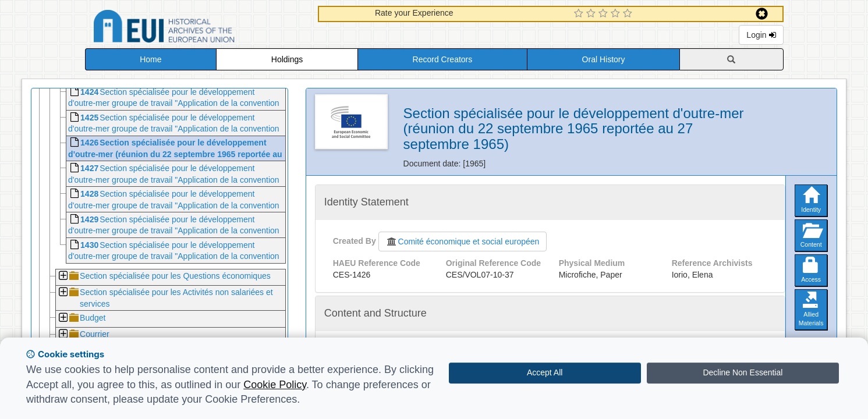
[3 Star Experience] (605, 14)
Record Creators (443, 59)
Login (761, 35)
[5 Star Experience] (629, 14)
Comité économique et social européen (463, 242)
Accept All (545, 372)
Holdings (287, 59)
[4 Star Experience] (617, 14)
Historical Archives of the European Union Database (197, 28)
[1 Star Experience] (580, 14)
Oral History (604, 59)
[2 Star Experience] (592, 14)
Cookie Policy (275, 385)
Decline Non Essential (743, 372)
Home (150, 59)
